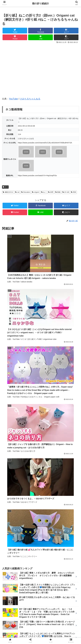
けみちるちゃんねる (30, 99)
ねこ (44, 192)
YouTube (13, 99)
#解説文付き (8, 192)
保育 (51, 192)
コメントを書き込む (41, 603)
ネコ (5, 187)
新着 (40, 629)
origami (36, 192)
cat (17, 192)
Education (26, 192)
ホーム (15, 629)
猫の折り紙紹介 (41, 3)
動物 (58, 192)
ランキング (66, 629)
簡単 (74, 192)
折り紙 (66, 192)
